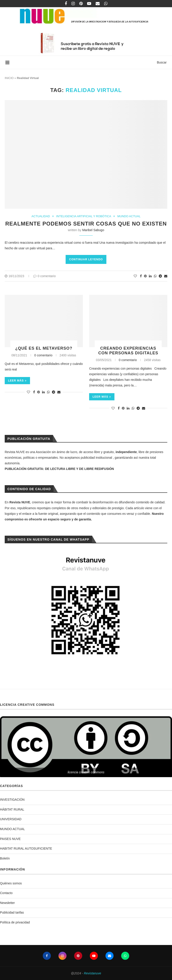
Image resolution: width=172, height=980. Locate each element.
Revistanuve (92, 973)
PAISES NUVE (10, 839)
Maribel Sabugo (93, 230)
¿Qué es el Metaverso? (44, 348)
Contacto (6, 893)
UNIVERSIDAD (11, 819)
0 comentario (45, 276)
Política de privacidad (15, 922)
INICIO (9, 78)
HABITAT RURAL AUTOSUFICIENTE (26, 848)
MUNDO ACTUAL (129, 216)
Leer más (17, 381)
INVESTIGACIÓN (12, 800)
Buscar (162, 62)
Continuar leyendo (86, 259)
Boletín (5, 858)
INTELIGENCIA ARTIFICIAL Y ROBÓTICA (84, 216)
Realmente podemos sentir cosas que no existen (86, 224)
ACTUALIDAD (41, 216)
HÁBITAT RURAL (12, 809)
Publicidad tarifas (12, 912)
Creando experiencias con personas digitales (128, 351)
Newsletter (7, 903)
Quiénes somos (11, 883)
